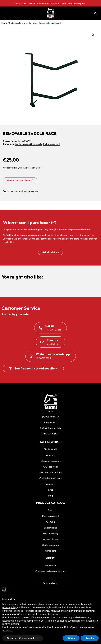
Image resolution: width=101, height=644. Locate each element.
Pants (51, 510)
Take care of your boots (50, 472)
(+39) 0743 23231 (51, 434)
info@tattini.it (50, 422)
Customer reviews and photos (50, 571)
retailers (61, 235)
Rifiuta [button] (71, 638)
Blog (50, 496)
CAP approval (50, 467)
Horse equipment (50, 539)
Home (4, 23)
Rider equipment (51, 516)
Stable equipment (52, 144)
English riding (50, 528)
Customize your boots (50, 478)
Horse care (51, 551)
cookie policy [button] (51, 614)
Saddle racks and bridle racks (23, 23)
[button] (16, 13)
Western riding (50, 533)
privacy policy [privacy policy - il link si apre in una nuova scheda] (9, 607)
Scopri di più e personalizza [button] (23, 638)
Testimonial (51, 565)
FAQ (51, 490)
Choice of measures (51, 461)
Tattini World (50, 449)
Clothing (50, 522)
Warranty (51, 455)
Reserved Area (50, 583)
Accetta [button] (90, 638)
